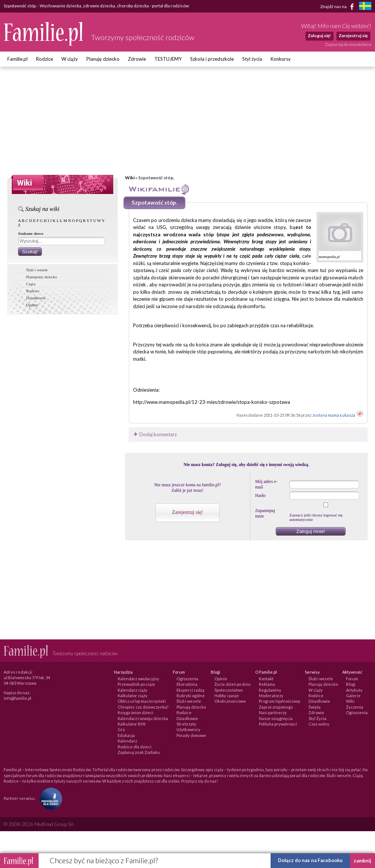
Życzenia (355, 707)
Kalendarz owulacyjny (138, 679)
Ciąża (31, 284)
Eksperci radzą (190, 690)
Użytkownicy (188, 729)
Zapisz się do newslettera (348, 44)
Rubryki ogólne (191, 696)
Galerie (353, 696)
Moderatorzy (271, 696)
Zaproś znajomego (276, 707)
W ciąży (70, 59)
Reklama (267, 684)
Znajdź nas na (338, 7)
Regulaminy (270, 690)
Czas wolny (319, 724)
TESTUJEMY (168, 59)
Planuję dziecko (103, 59)
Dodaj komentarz (155, 434)
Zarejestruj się (353, 36)
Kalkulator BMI (132, 724)
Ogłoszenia (187, 679)
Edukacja (126, 735)
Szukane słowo (31, 233)
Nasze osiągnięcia (276, 718)
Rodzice (44, 59)
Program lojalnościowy (280, 701)
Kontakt (266, 679)
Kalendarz (127, 741)
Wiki (130, 178)
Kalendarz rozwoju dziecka (143, 718)
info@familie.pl (17, 698)
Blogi (351, 684)
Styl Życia (317, 718)
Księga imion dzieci (135, 712)
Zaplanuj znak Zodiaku (139, 752)
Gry (121, 729)
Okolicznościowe (230, 701)
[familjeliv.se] (365, 7)
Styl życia (252, 59)
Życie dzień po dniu (233, 684)
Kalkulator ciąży (133, 696)
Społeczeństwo (228, 690)
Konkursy (281, 59)
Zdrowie (137, 59)
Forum (352, 679)
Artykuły (354, 690)
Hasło (260, 495)
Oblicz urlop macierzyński (142, 701)
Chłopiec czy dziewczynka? (143, 707)
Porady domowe (191, 735)
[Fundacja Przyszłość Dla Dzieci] (49, 798)
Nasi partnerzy (273, 712)
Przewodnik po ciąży (136, 684)
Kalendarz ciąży (133, 690)
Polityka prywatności (278, 724)
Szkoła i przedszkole (212, 59)
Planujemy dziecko (42, 277)
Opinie (221, 679)
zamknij (362, 861)
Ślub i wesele (37, 270)
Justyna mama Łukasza (334, 415)
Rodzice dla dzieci (135, 747)
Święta (315, 707)
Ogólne (32, 305)
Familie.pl (17, 59)
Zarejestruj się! (187, 512)
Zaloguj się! (319, 36)
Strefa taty (186, 724)
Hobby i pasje (227, 696)
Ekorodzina (187, 684)
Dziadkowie (36, 298)
